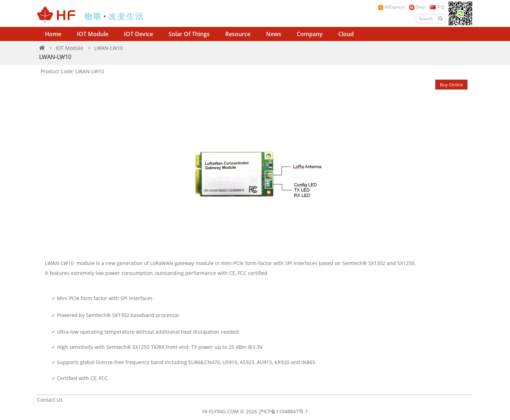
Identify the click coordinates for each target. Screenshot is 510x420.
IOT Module (93, 34)
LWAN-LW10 (109, 48)
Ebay (417, 7)
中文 (437, 7)
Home (53, 34)
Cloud (346, 34)
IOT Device (138, 34)
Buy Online (451, 85)
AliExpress (391, 7)
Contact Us (50, 400)
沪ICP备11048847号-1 (283, 411)
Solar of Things (189, 34)
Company (310, 34)
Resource (238, 34)
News (274, 34)
